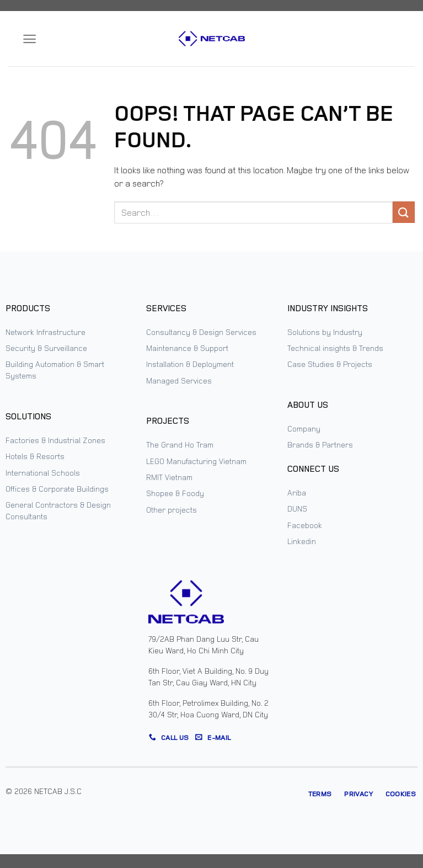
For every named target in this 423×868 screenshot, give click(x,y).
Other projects (172, 510)
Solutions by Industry (325, 332)
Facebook (305, 525)
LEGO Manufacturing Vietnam (196, 461)
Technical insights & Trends (335, 348)
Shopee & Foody (175, 493)
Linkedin (302, 541)
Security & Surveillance (46, 348)
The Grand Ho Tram (180, 444)
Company (304, 428)
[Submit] (404, 212)
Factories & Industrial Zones (55, 440)
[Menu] (30, 39)
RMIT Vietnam (169, 477)
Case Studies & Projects (330, 364)
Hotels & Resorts (35, 456)
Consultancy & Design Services (201, 332)
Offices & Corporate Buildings (57, 489)
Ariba (297, 492)
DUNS (297, 508)
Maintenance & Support (187, 348)
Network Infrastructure (45, 332)
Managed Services (179, 380)
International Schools (43, 473)
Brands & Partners (320, 444)
